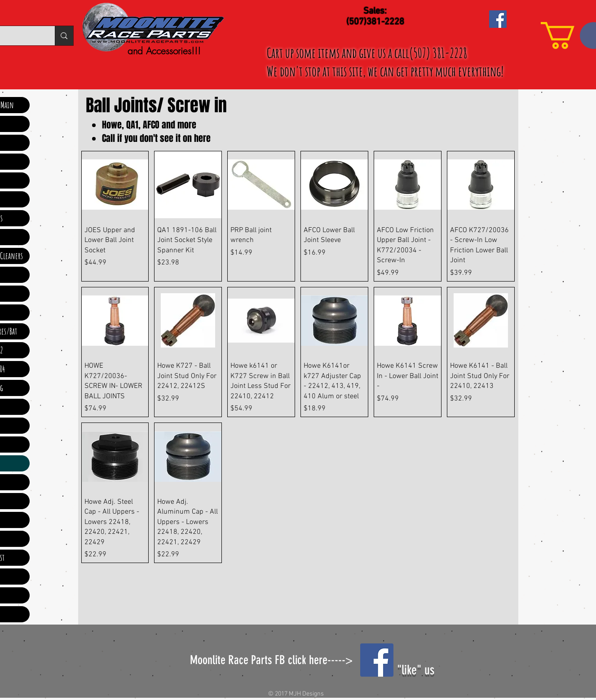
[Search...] (64, 36)
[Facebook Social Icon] (498, 19)
